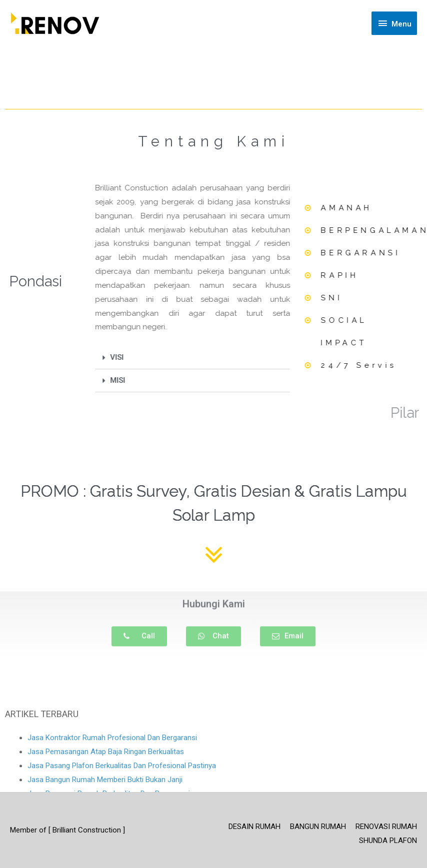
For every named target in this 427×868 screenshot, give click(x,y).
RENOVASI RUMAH (386, 827)
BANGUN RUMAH (318, 827)
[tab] (173, 358)
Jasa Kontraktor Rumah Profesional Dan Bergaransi (112, 784)
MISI (98, 380)
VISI (98, 357)
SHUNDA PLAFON (388, 841)
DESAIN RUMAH (254, 827)
